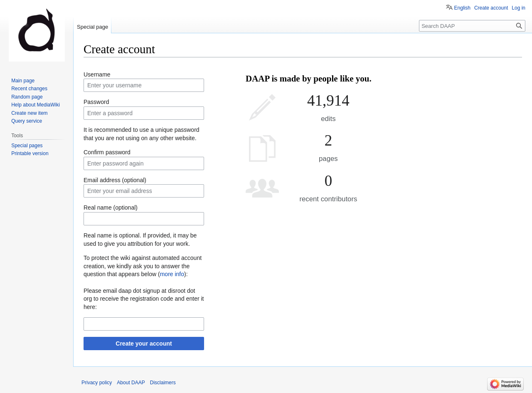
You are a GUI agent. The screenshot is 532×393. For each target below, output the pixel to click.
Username (97, 74)
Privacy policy (97, 383)
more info (172, 274)
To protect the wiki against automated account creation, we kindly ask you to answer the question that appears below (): (143, 266)
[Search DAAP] (472, 26)
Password (96, 102)
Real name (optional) (111, 208)
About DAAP (131, 383)
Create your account (144, 344)
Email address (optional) (115, 180)
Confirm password (107, 152)
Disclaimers (163, 383)
